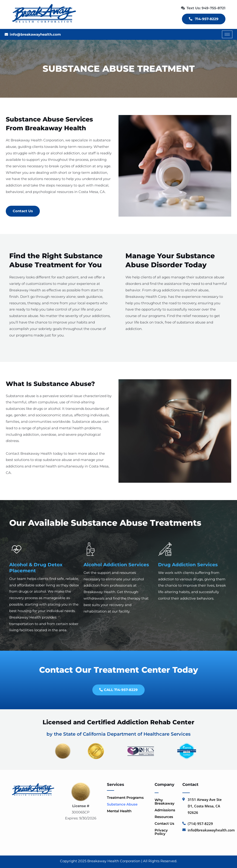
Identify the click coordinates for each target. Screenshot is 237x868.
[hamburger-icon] (227, 34)
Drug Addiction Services (188, 565)
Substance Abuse (125, 804)
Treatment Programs (128, 798)
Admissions (165, 810)
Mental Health (122, 811)
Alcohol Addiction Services (116, 565)
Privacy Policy (161, 832)
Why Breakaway (165, 802)
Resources (166, 817)
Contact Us (164, 823)
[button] (128, 798)
